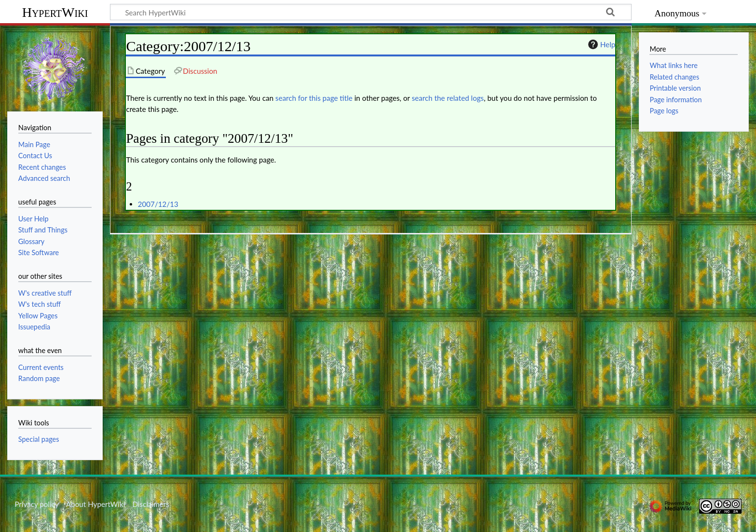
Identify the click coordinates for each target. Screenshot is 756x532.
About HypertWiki (95, 504)
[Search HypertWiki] (371, 12)
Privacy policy (36, 504)
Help (601, 44)
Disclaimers (151, 504)
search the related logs (448, 98)
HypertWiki (55, 12)
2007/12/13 (158, 204)
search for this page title (314, 98)
